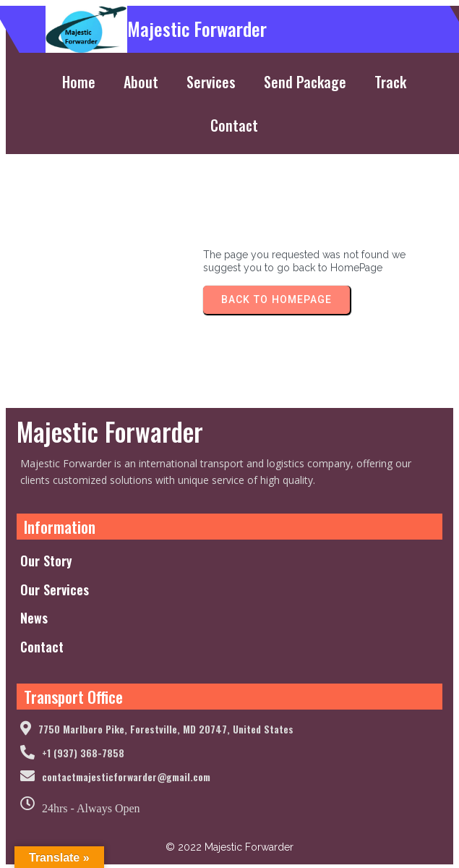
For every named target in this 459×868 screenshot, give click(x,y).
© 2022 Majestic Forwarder (229, 847)
